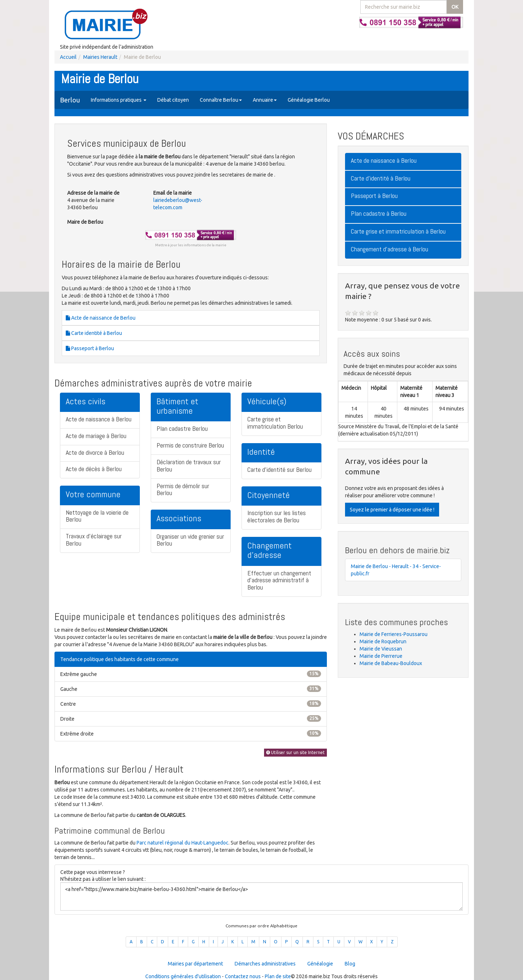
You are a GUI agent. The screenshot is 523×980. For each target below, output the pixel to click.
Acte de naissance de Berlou (101, 318)
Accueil (68, 57)
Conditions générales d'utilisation (183, 976)
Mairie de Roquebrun (383, 641)
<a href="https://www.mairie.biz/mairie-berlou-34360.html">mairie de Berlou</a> (261, 896)
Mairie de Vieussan (381, 649)
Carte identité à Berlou (94, 333)
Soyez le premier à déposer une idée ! (392, 510)
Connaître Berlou (221, 100)
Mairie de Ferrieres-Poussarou (394, 634)
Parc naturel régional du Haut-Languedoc (183, 843)
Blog (350, 964)
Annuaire (265, 100)
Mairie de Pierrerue (381, 656)
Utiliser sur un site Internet (295, 752)
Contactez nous (243, 976)
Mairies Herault (100, 57)
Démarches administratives (265, 964)
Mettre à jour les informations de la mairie (191, 245)
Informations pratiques (119, 100)
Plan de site (278, 976)
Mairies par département (195, 964)
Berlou (70, 100)
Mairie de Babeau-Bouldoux (391, 663)
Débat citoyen (173, 100)
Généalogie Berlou (309, 100)
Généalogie (320, 964)
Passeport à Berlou (90, 348)
